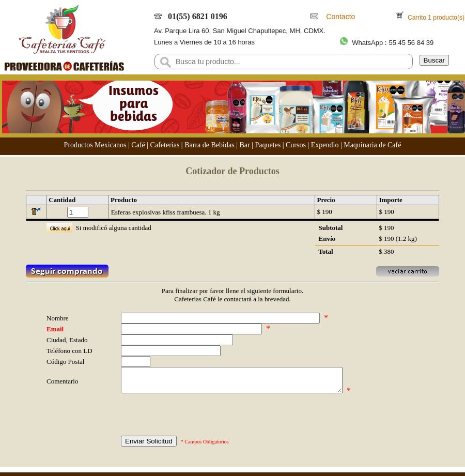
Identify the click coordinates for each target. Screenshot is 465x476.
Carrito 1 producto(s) (435, 18)
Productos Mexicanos (95, 145)
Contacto (339, 17)
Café (138, 145)
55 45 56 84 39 (411, 43)
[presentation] (199, 420)
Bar (244, 145)
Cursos (296, 145)
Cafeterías (165, 145)
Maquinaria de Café (372, 145)
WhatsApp (367, 43)
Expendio (325, 145)
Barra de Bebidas (209, 145)
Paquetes (268, 145)
